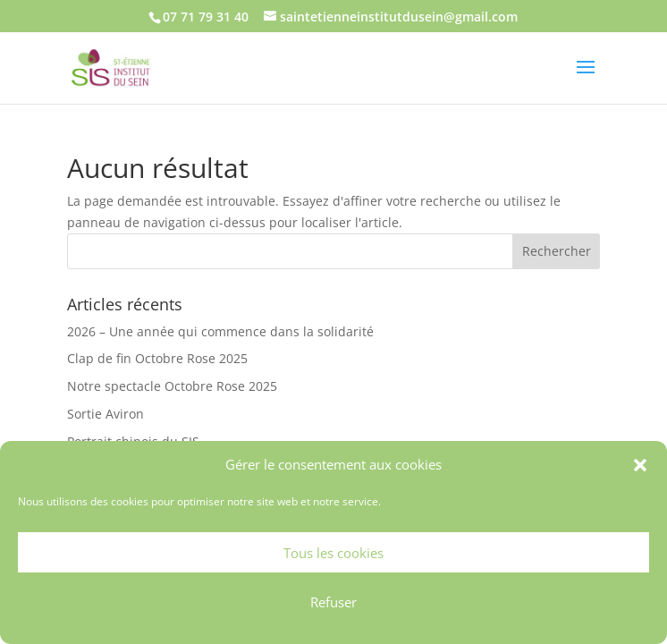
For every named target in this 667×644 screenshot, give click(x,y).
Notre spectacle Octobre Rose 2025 (172, 386)
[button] (640, 465)
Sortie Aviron (106, 414)
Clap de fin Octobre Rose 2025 (157, 358)
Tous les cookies (333, 553)
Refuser (333, 602)
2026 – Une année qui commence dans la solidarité (220, 331)
